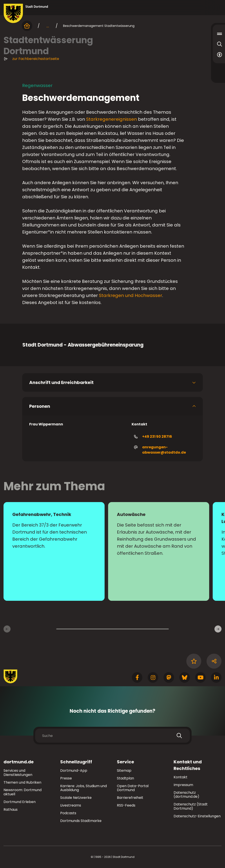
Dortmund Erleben (20, 802)
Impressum (183, 785)
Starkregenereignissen (112, 119)
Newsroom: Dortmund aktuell (23, 792)
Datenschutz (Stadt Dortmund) (191, 806)
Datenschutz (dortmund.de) (186, 795)
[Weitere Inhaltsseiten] (218, 629)
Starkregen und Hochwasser (131, 295)
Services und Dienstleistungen (18, 773)
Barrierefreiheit (130, 798)
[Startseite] (27, 26)
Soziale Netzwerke (76, 798)
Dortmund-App (74, 771)
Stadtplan (125, 778)
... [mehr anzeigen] (48, 26)
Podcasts (68, 813)
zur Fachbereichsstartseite (31, 59)
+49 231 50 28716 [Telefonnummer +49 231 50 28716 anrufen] (153, 437)
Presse (66, 778)
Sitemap (124, 771)
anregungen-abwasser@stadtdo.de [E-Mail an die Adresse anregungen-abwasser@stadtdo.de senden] (160, 450)
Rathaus (11, 810)
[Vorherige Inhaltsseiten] (7, 629)
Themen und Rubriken (22, 782)
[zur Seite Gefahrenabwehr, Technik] (54, 551)
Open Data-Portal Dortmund (133, 788)
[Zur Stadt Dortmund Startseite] (26, 13)
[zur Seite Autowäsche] (159, 551)
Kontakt (181, 777)
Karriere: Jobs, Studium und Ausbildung (83, 788)
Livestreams (71, 805)
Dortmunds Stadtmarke (81, 821)
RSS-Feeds (126, 805)
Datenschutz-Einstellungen (197, 816)
